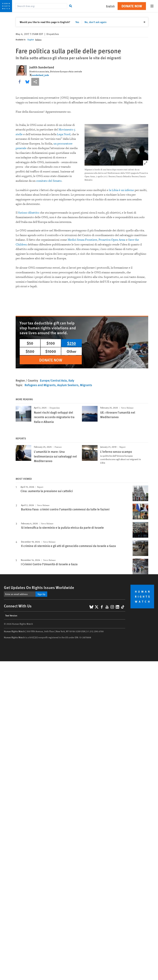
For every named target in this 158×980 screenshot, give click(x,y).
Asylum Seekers (68, 385)
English (31, 40)
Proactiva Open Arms (112, 240)
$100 (51, 343)
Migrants (86, 385)
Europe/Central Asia (53, 380)
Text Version (11, 615)
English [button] (110, 6)
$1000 (51, 351)
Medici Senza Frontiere (82, 240)
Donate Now (132, 6)
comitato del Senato (49, 181)
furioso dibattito (29, 213)
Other (72, 351)
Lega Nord (64, 134)
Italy (71, 380)
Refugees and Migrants (40, 385)
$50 (30, 343)
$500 (30, 351)
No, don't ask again (96, 22)
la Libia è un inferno (122, 190)
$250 (72, 343)
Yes (77, 22)
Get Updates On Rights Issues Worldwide (39, 587)
